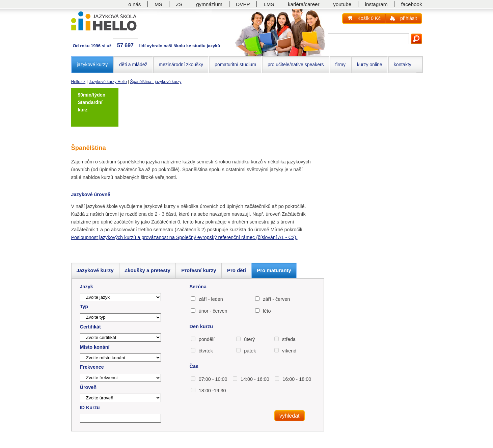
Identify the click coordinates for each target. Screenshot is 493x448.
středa (289, 339)
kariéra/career (304, 4)
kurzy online (370, 64)
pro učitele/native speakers (296, 64)
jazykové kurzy (92, 64)
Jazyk (87, 287)
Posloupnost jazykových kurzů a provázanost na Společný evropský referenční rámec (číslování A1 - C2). (184, 237)
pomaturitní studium (235, 64)
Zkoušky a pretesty (147, 270)
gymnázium (209, 4)
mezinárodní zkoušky (181, 64)
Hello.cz (78, 82)
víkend (289, 351)
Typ (84, 307)
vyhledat (290, 416)
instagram (376, 4)
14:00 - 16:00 (255, 379)
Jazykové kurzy (95, 270)
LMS (269, 4)
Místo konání (95, 347)
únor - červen (213, 311)
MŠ (158, 4)
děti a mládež (133, 64)
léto (267, 311)
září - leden (211, 299)
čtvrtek (206, 351)
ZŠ (179, 4)
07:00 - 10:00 (213, 379)
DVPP (243, 4)
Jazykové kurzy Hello (108, 82)
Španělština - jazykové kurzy (156, 82)
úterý (249, 339)
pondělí (207, 339)
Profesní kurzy (199, 270)
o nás (134, 4)
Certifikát (90, 327)
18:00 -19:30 (212, 391)
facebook (412, 4)
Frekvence (92, 367)
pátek (250, 351)
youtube (342, 4)
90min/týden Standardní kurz (92, 102)
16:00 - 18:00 (297, 379)
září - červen (276, 299)
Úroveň (88, 387)
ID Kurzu (90, 407)
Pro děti (237, 270)
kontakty (403, 64)
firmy (340, 64)
